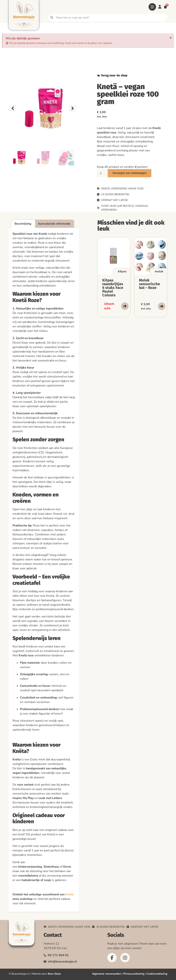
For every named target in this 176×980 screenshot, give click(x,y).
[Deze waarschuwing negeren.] (171, 38)
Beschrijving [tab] (23, 224)
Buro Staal (54, 974)
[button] (13, 108)
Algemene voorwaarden (106, 974)
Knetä (69, 894)
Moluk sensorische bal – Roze (149, 284)
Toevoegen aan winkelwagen (130, 173)
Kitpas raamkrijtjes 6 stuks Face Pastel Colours (113, 288)
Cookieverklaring (157, 974)
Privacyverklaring (134, 974)
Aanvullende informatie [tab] (54, 224)
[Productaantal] (102, 173)
